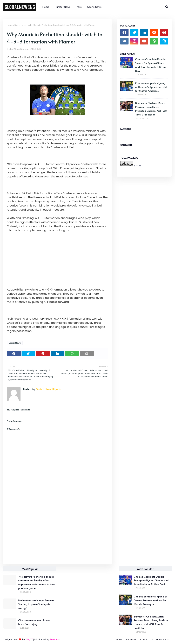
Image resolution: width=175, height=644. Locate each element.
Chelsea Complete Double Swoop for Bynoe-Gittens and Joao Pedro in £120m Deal (150, 65)
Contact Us (146, 639)
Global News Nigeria (17, 49)
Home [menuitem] (46, 7)
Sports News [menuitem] (94, 7)
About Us (131, 639)
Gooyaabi (55, 639)
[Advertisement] (58, 537)
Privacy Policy (164, 639)
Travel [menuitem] (79, 7)
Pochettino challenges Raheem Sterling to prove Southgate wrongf (36, 604)
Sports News (20, 25)
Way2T (29, 639)
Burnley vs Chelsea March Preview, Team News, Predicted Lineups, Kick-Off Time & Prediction (151, 109)
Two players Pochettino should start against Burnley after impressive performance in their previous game (37, 582)
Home (10, 25)
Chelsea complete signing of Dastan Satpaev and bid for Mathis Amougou (151, 87)
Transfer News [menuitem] (62, 7)
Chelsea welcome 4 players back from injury (34, 622)
